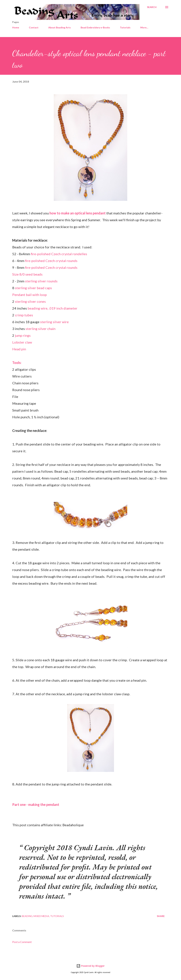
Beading (27, 916)
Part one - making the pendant (36, 804)
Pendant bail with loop (30, 295)
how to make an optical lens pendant (78, 213)
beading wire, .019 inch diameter (52, 308)
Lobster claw (22, 342)
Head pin (19, 349)
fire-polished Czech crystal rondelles (59, 254)
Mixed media (41, 916)
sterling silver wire (54, 322)
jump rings (23, 335)
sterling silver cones (30, 301)
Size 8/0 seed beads (27, 274)
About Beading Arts (60, 27)
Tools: (17, 363)
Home (16, 27)
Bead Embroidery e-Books (95, 27)
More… (144, 27)
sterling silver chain (40, 329)
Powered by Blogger (90, 966)
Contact (34, 27)
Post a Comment (22, 942)
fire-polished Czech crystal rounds (51, 261)
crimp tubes (24, 315)
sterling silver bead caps (33, 288)
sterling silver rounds (41, 281)
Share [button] (161, 916)
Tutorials (125, 27)
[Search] (152, 7)
